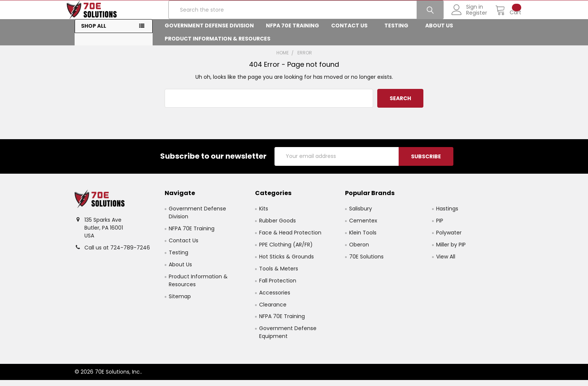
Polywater (449, 238)
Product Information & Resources (220, 45)
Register (469, 17)
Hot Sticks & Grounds (286, 262)
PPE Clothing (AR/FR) (286, 250)
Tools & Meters (279, 274)
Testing (399, 32)
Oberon (359, 250)
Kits (264, 214)
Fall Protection (278, 286)
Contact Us (352, 32)
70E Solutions (366, 262)
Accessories (275, 298)
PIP (440, 226)
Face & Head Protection (290, 238)
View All (446, 262)
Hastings (447, 214)
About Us (442, 32)
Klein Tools (363, 238)
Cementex (363, 226)
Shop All (94, 32)
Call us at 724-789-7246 (117, 253)
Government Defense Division (209, 32)
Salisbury (361, 214)
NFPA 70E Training (292, 32)
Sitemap (180, 302)
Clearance (273, 310)
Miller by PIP (451, 250)
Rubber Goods (277, 226)
